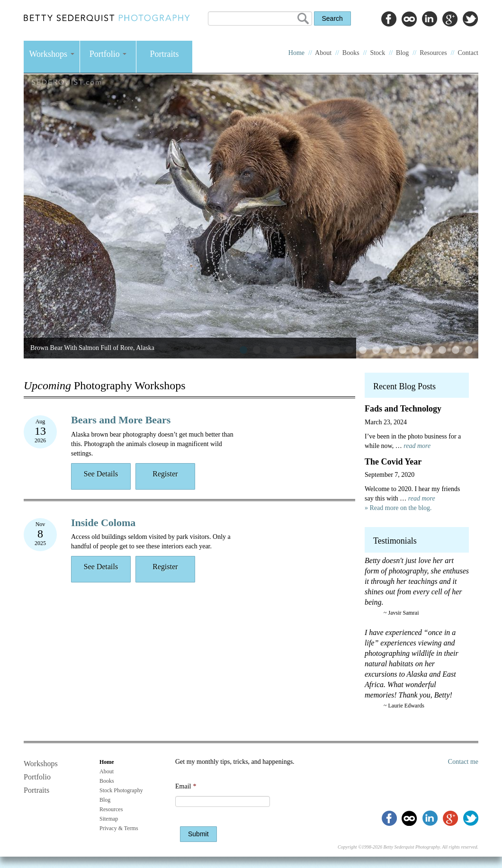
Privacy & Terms (119, 828)
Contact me (463, 762)
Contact (468, 53)
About (323, 53)
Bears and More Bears (121, 420)
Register (165, 474)
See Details (101, 474)
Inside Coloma (103, 523)
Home (296, 53)
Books (351, 53)
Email (186, 786)
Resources (433, 53)
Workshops (51, 54)
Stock (377, 53)
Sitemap (109, 819)
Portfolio (108, 54)
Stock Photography (121, 790)
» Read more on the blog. (398, 508)
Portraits (165, 54)
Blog (402, 53)
